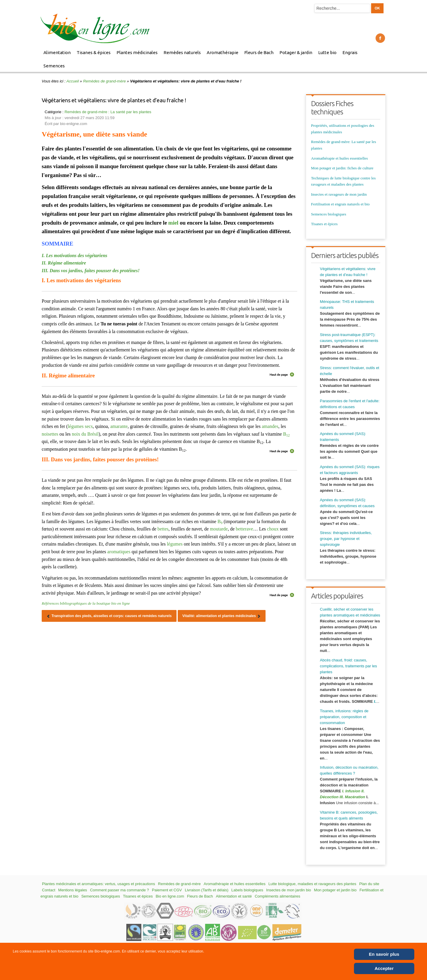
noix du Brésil (85, 434)
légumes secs (80, 426)
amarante (119, 426)
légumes (175, 544)
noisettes (50, 434)
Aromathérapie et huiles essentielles (339, 158)
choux (273, 529)
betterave (244, 529)
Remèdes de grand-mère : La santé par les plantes (108, 112)
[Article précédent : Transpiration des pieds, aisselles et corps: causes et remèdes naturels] (109, 616)
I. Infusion (351, 791)
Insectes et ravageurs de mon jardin (339, 194)
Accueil (73, 81)
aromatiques (119, 552)
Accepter (384, 968)
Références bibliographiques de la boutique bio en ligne (86, 603)
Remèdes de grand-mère (105, 81)
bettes (163, 529)
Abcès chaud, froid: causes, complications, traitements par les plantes (348, 666)
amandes (270, 426)
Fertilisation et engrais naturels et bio (340, 204)
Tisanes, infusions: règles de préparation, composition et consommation (344, 717)
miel (173, 223)
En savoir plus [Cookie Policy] (384, 954)
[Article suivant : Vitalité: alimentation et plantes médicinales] (222, 616)
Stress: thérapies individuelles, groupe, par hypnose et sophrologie (346, 539)
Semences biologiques (329, 214)
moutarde (219, 529)
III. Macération (352, 797)
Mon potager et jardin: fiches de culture (342, 168)
